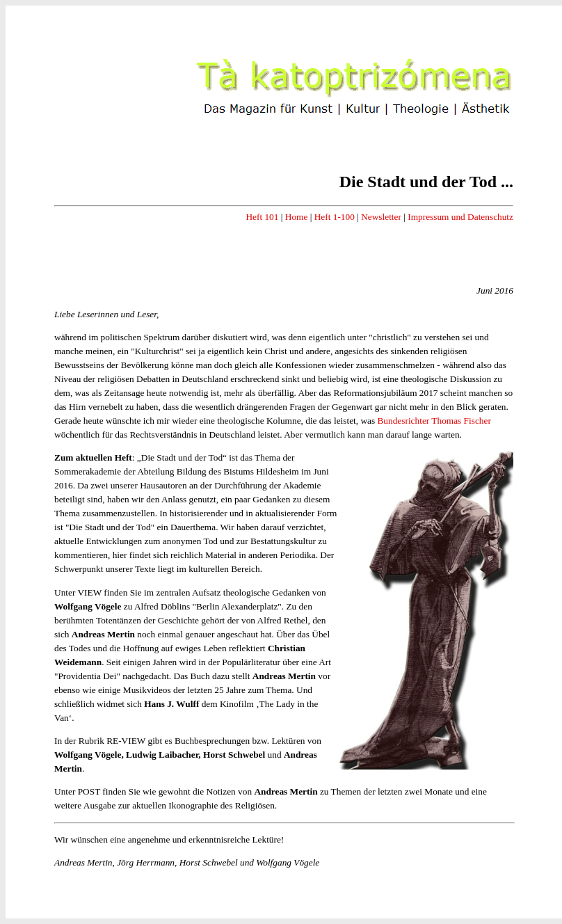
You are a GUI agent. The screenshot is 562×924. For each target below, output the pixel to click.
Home (297, 217)
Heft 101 (262, 217)
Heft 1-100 (335, 217)
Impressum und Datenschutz (460, 217)
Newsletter (381, 217)
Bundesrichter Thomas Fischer (434, 421)
